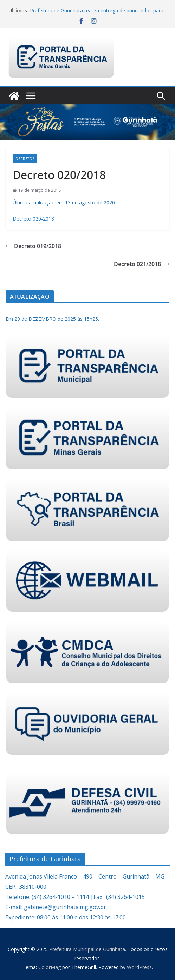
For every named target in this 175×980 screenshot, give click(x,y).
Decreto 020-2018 (33, 219)
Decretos (25, 159)
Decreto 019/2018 (33, 246)
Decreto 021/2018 (142, 264)
